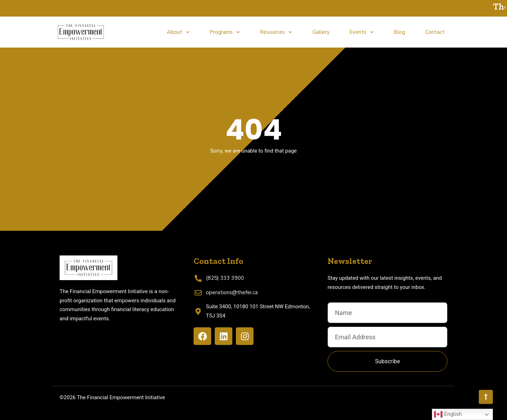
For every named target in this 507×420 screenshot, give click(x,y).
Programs (225, 32)
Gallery (321, 32)
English (448, 414)
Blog (399, 32)
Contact (435, 32)
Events (362, 32)
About (178, 32)
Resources (276, 32)
